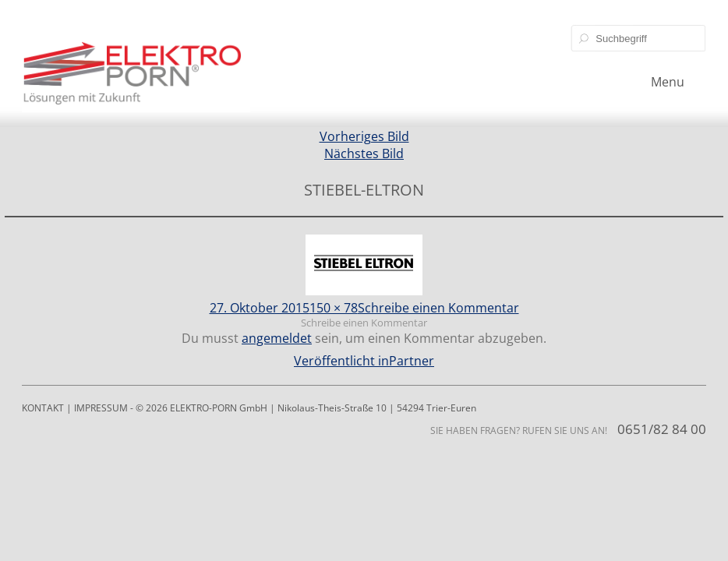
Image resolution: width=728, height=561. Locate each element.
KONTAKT (43, 408)
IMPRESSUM (101, 408)
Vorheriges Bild (364, 136)
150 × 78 (334, 308)
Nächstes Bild (364, 153)
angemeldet (277, 338)
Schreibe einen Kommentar (438, 308)
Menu (668, 82)
